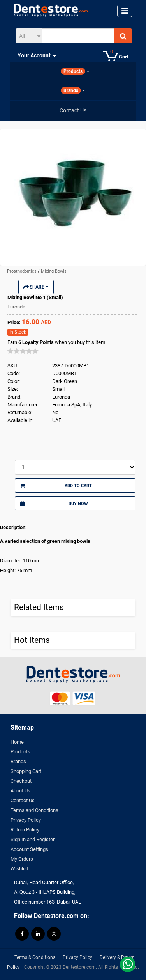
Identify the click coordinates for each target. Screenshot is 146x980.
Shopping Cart (26, 771)
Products (20, 752)
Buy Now (54, 503)
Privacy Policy (26, 820)
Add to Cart (56, 486)
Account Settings (29, 849)
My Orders (22, 859)
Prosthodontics (22, 271)
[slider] (23, 351)
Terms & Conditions (35, 957)
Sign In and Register (33, 839)
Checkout (21, 781)
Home (17, 742)
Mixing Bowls (54, 271)
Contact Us (23, 800)
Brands (18, 761)
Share (36, 287)
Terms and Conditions (34, 810)
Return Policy (25, 830)
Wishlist (19, 869)
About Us (20, 791)
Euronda (16, 307)
